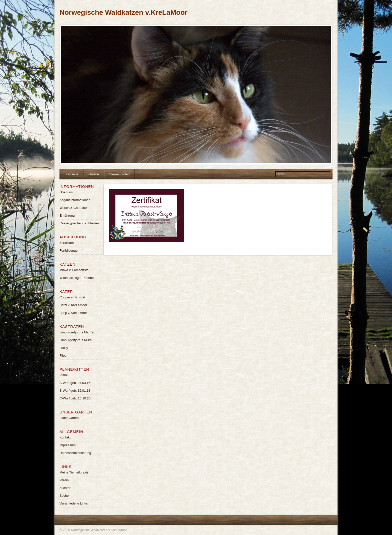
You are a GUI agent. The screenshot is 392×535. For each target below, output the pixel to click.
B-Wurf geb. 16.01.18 (75, 391)
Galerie (94, 174)
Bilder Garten (69, 418)
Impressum (67, 445)
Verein (64, 480)
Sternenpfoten (119, 174)
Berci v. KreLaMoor (73, 305)
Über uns (66, 192)
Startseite (71, 174)
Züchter (65, 488)
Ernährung (67, 215)
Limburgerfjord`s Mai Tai (77, 332)
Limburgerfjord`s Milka (76, 340)
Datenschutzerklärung (75, 453)
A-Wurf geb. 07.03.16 (75, 383)
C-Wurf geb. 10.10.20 (75, 398)
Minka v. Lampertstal (74, 270)
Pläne (64, 375)
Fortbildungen (69, 250)
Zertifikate (67, 243)
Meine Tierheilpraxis (74, 472)
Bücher (65, 496)
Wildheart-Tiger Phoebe (77, 278)
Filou (63, 356)
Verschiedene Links (74, 503)
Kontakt (65, 437)
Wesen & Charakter (74, 208)
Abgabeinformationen (75, 200)
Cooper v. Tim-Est (72, 297)
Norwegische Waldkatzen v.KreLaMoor (123, 12)
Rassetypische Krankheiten (79, 223)
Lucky (64, 348)
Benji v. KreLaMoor (73, 313)
